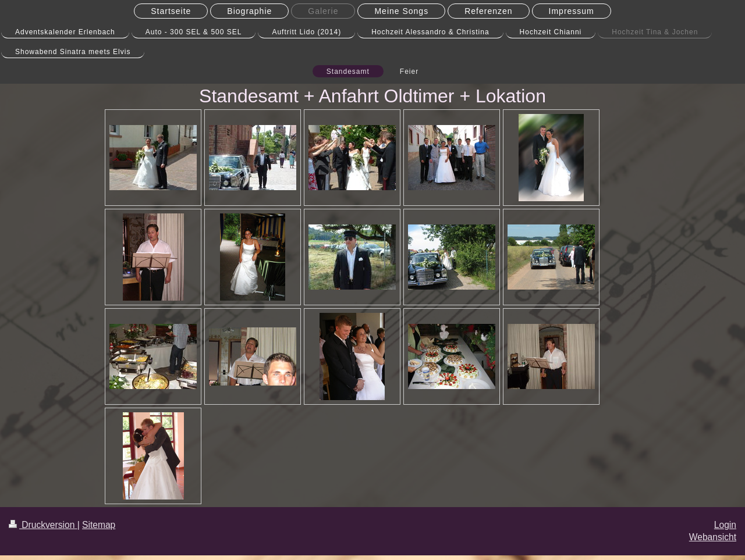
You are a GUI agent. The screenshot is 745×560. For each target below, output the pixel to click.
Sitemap (99, 525)
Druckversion (43, 525)
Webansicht (713, 537)
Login (725, 525)
